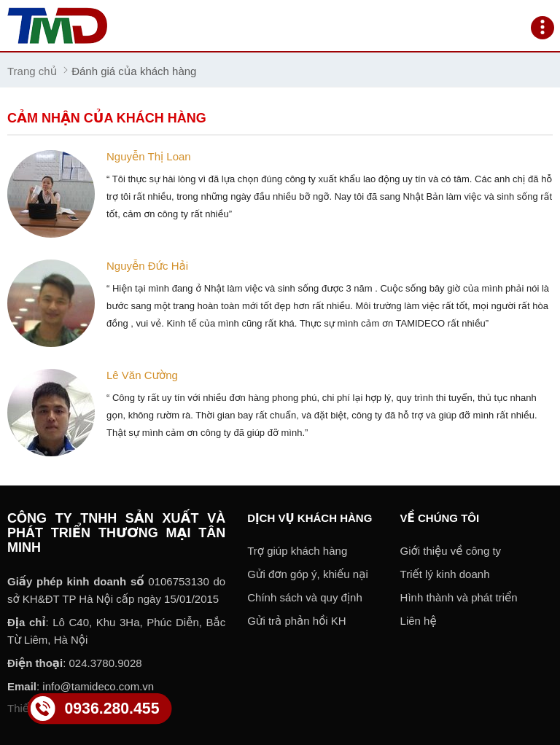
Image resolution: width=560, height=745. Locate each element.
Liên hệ (419, 621)
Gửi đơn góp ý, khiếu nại (308, 574)
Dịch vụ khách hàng (310, 518)
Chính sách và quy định (305, 597)
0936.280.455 (112, 708)
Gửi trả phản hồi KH (296, 621)
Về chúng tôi (440, 518)
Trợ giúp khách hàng (297, 551)
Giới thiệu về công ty (451, 551)
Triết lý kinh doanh (445, 574)
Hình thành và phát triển (459, 597)
